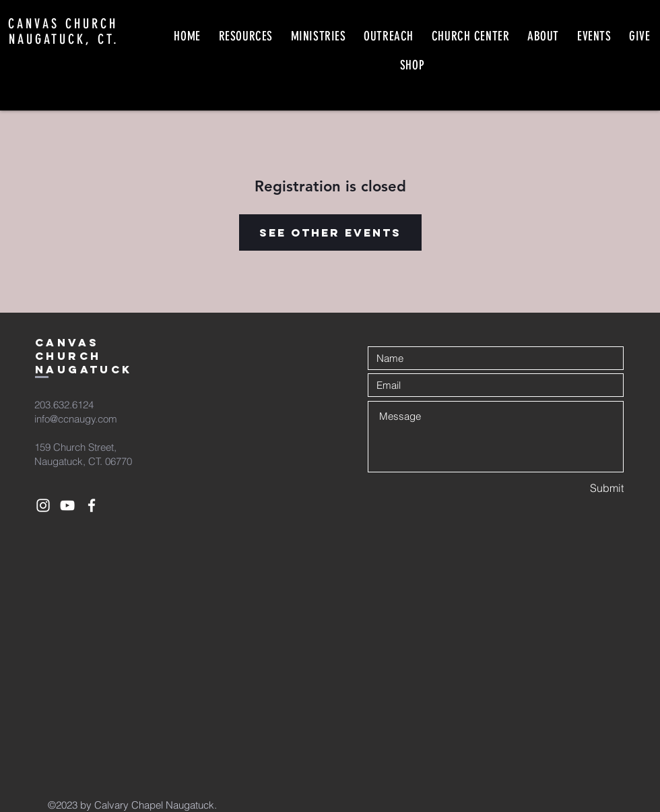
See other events (330, 232)
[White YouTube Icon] (67, 505)
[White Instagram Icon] (43, 505)
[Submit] (576, 488)
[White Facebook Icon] (92, 505)
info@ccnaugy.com (76, 419)
